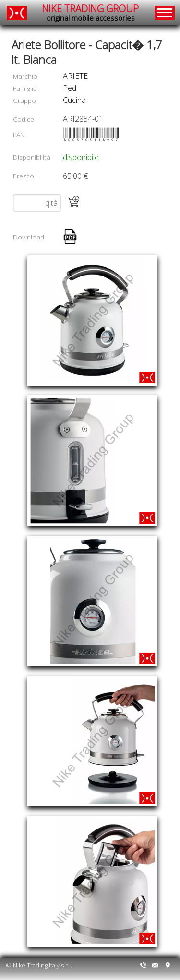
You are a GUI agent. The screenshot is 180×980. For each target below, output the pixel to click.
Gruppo (24, 100)
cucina (74, 100)
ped (70, 88)
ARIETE (75, 76)
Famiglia (25, 88)
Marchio (25, 76)
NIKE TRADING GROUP (90, 13)
